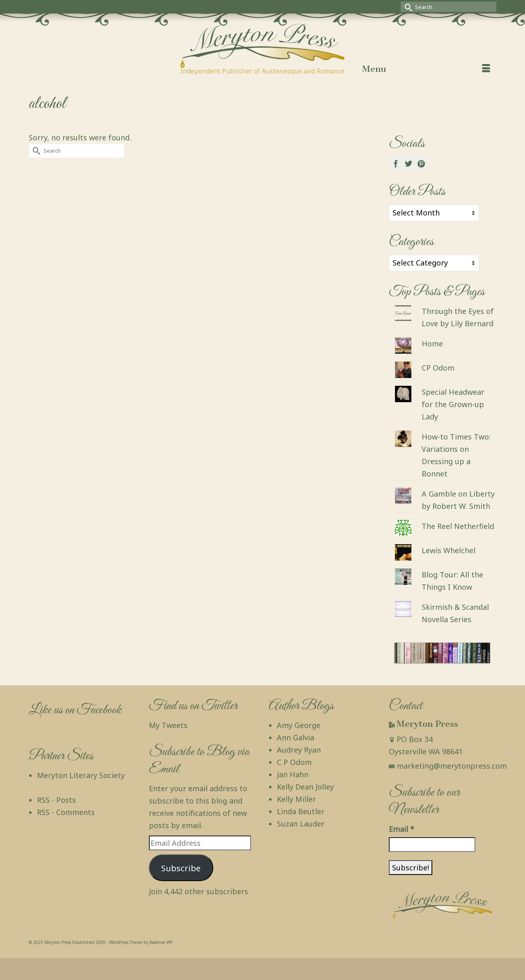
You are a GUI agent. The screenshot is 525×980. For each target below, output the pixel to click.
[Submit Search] (407, 7)
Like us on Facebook (75, 710)
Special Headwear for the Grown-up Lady (453, 404)
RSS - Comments (66, 812)
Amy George (299, 725)
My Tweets (168, 725)
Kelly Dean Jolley (305, 787)
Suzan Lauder (301, 824)
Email (402, 829)
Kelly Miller (296, 799)
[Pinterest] (421, 163)
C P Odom (294, 762)
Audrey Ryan (299, 750)
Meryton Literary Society (81, 775)
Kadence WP (161, 942)
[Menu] (426, 69)
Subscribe (181, 868)
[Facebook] (396, 163)
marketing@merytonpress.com (448, 766)
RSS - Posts (56, 800)
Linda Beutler (301, 811)
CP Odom (438, 368)
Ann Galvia (296, 737)
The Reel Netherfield (458, 526)
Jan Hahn (293, 774)
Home (432, 343)
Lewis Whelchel (449, 550)
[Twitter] (409, 163)
